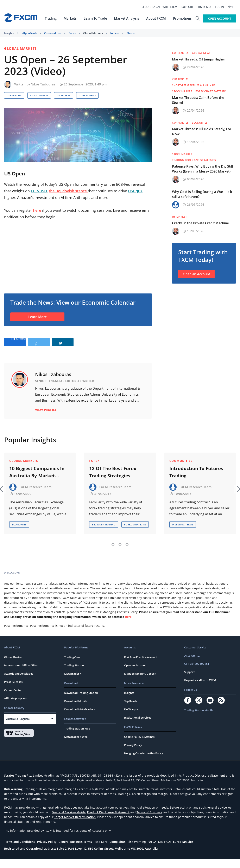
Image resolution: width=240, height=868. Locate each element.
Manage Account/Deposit (140, 682)
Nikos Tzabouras (43, 84)
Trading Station (74, 674)
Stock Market (39, 95)
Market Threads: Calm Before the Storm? (198, 100)
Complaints (118, 851)
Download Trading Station (81, 702)
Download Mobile (76, 710)
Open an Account (196, 274)
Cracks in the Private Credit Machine (200, 223)
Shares (131, 33)
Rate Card (101, 851)
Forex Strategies (135, 533)
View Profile (46, 423)
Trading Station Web (77, 737)
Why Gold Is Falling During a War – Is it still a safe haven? (202, 194)
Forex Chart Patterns (211, 91)
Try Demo (206, 7)
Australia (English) (18, 728)
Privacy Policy (133, 754)
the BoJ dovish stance (68, 191)
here (37, 210)
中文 (233, 7)
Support (190, 7)
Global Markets (93, 33)
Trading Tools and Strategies (194, 160)
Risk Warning (137, 851)
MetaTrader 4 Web (76, 746)
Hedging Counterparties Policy (144, 762)
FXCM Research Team (35, 495)
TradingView (72, 666)
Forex (72, 33)
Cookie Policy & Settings (139, 746)
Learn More (37, 317)
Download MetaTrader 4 (80, 718)
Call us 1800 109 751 (197, 673)
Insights (9, 33)
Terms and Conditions (20, 851)
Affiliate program (15, 707)
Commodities (53, 33)
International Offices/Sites (21, 674)
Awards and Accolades (19, 682)
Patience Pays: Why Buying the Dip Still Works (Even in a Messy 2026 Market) (202, 169)
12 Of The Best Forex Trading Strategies (113, 481)
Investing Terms (183, 533)
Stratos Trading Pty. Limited (24, 784)
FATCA (152, 851)
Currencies (14, 95)
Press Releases (13, 691)
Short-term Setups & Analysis (194, 85)
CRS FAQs (165, 851)
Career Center (13, 699)
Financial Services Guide (69, 821)
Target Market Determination (75, 826)
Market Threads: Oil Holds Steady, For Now (202, 131)
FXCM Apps (131, 718)
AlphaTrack (30, 33)
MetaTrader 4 (73, 682)
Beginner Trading (104, 533)
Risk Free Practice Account (141, 666)
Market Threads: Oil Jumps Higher (199, 59)
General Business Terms (75, 851)
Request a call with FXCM (162, 7)
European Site (183, 851)
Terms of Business (149, 821)
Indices (115, 33)
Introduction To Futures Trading (196, 481)
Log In (222, 7)
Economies (200, 123)
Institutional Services (138, 726)
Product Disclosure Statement (204, 784)
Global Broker (13, 666)
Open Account (220, 18)
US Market (64, 95)
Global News (87, 95)
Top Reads (131, 710)
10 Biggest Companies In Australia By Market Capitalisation (37, 481)
